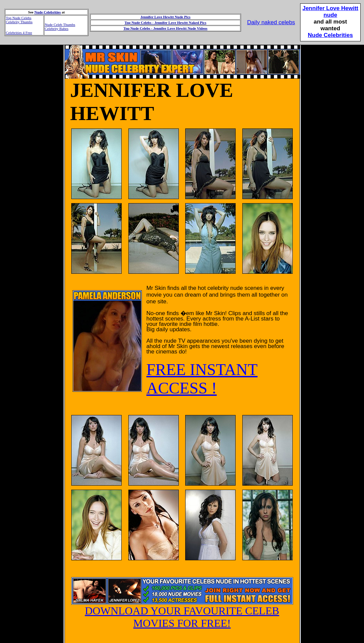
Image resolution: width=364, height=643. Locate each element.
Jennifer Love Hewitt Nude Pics (166, 17)
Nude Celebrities (48, 12)
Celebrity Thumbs (19, 22)
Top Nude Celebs (18, 18)
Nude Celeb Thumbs (60, 25)
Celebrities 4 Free (19, 33)
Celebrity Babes (57, 29)
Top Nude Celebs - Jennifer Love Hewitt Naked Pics (166, 23)
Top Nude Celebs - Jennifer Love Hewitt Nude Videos (165, 28)
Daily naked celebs (271, 22)
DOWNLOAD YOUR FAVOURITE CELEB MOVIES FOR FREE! (182, 612)
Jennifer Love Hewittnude (330, 12)
